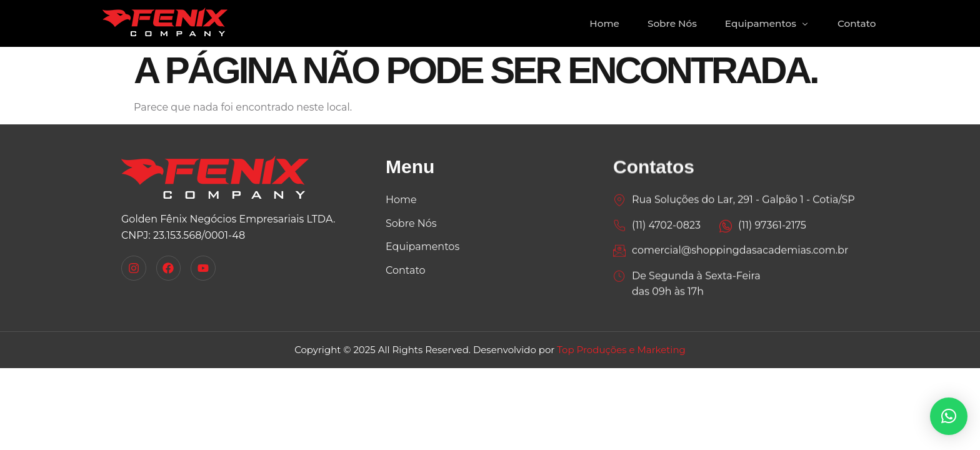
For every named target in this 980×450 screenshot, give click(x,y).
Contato (856, 23)
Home (597, 23)
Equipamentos (764, 23)
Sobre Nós (667, 23)
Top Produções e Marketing (621, 350)
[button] (949, 416)
